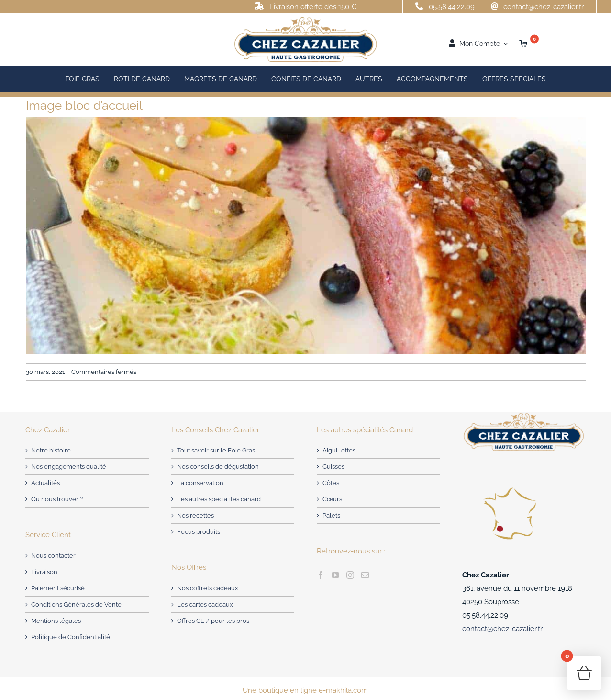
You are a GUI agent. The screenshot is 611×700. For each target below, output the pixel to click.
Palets (331, 515)
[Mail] (365, 575)
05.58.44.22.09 (452, 7)
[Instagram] (350, 575)
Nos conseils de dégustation (218, 467)
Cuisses (333, 467)
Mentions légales (56, 621)
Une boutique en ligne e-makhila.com (305, 690)
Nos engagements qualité (69, 467)
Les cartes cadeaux (205, 604)
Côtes (331, 483)
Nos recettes (195, 515)
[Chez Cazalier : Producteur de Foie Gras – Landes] (305, 19)
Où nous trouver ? (57, 499)
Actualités (45, 483)
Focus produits (199, 532)
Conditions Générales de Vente (76, 604)
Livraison (44, 572)
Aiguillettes (339, 450)
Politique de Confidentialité (71, 637)
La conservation (200, 483)
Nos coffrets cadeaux (208, 588)
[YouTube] (335, 575)
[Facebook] (321, 575)
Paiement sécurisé (58, 588)
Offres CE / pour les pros (213, 621)
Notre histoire (51, 450)
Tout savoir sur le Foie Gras (216, 450)
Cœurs (332, 499)
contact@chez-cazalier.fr (544, 7)
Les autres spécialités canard (219, 499)
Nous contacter (53, 556)
